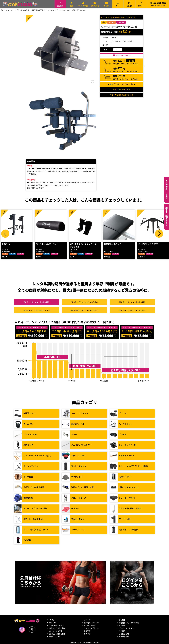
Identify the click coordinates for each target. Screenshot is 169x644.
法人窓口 (106, 6)
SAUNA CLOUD (55, 637)
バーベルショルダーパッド (47, 244)
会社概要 (122, 620)
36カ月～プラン (37, 311)
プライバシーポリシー (127, 628)
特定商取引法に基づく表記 (129, 623)
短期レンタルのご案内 (121, 89)
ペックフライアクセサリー (149, 244)
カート (118, 4)
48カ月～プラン (84, 311)
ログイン (141, 6)
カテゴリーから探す (167, 190)
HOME (51, 620)
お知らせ (52, 623)
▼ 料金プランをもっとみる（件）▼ (122, 84)
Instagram (22, 630)
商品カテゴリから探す (57, 628)
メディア (87, 620)
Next (159, 234)
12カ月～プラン (84, 302)
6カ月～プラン (37, 302)
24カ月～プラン (132, 302)
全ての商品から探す (56, 626)
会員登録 (130, 6)
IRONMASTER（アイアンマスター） (124, 41)
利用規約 (122, 626)
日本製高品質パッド (112, 244)
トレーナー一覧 (90, 626)
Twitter (32, 630)
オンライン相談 (83, 6)
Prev (5, 234)
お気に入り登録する (123, 55)
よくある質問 (124, 634)
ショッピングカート (91, 628)
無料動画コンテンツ (91, 623)
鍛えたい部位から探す (167, 217)
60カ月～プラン (132, 311)
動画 (72, 6)
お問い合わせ (95, 6)
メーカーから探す (56, 631)
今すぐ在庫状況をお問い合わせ (121, 95)
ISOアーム (6, 244)
